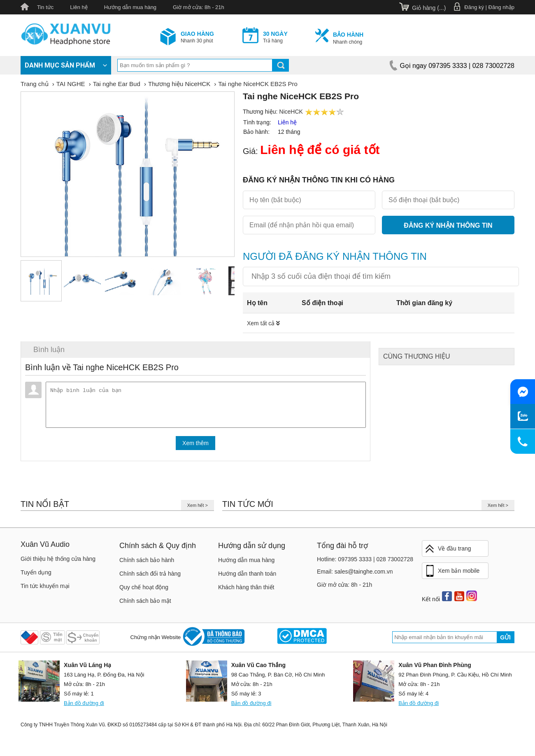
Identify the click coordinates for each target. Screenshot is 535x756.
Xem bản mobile (452, 574)
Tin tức (45, 7)
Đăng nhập (501, 7)
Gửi (505, 641)
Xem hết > (198, 509)
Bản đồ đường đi (84, 706)
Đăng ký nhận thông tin (448, 225)
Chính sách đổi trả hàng (150, 577)
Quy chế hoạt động (144, 590)
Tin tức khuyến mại (45, 589)
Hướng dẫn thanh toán (247, 577)
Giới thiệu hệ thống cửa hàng (58, 562)
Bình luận (49, 350)
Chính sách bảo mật (145, 604)
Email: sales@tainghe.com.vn (355, 575)
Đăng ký (474, 7)
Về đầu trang (448, 552)
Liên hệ (79, 7)
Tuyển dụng (36, 576)
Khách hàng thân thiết (246, 590)
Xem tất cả (263, 323)
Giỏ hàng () (429, 8)
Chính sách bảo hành (147, 563)
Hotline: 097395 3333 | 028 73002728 (365, 562)
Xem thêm (195, 446)
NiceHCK (291, 112)
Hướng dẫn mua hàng (130, 7)
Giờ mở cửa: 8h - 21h (199, 7)
